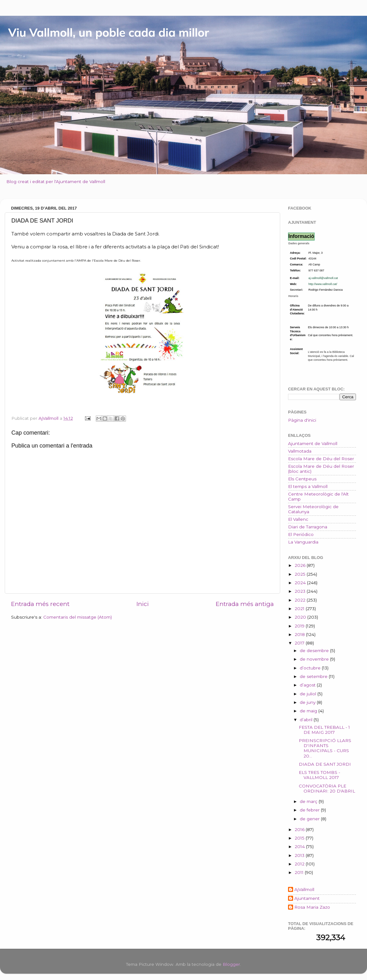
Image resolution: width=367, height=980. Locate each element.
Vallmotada (300, 451)
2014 (300, 846)
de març (309, 801)
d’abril (307, 720)
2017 (300, 643)
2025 (301, 574)
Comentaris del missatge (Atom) (78, 617)
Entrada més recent (40, 604)
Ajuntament (307, 898)
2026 (301, 565)
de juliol (309, 694)
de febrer (310, 810)
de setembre (314, 676)
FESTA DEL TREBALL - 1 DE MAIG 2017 (324, 730)
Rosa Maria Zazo (312, 907)
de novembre (315, 659)
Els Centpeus (302, 479)
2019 (300, 626)
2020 (301, 617)
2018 (300, 634)
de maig (309, 711)
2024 (301, 583)
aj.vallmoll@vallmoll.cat (323, 278)
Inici (143, 604)
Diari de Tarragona (308, 527)
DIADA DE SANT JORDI (325, 764)
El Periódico (301, 534)
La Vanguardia (303, 542)
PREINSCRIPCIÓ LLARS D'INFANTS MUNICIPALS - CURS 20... (325, 748)
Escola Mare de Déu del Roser (321, 459)
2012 (300, 864)
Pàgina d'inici (302, 420)
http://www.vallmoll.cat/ (323, 284)
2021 (300, 609)
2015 (300, 838)
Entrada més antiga (245, 604)
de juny (308, 702)
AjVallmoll (304, 889)
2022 (301, 600)
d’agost (308, 685)
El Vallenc (298, 519)
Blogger (231, 964)
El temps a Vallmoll (308, 486)
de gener (310, 819)
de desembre (315, 650)
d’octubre (311, 668)
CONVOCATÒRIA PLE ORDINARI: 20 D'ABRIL (327, 788)
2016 (300, 829)
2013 (300, 855)
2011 (300, 872)
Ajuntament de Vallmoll (313, 443)
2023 (301, 591)
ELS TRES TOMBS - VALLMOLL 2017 (319, 775)
